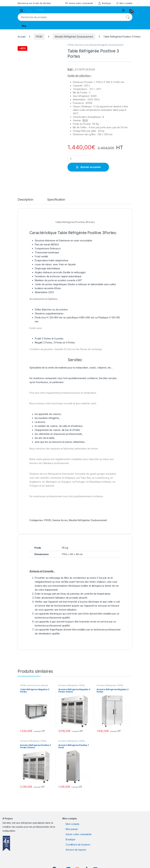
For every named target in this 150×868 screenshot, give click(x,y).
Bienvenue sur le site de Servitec (34, 3)
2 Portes (48, 343)
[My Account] (124, 10)
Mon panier (72, 829)
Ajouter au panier (91, 167)
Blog (24, 26)
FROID (39, 37)
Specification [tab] (56, 200)
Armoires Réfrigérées (68, 685)
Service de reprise (76, 850)
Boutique (105, 3)
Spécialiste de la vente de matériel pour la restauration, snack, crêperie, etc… (71, 368)
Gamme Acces (81, 45)
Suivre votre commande (79, 3)
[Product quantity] (79, 159)
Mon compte (124, 3)
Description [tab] (25, 200)
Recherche (128, 17)
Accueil (22, 37)
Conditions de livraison (78, 845)
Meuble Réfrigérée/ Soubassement (74, 37)
